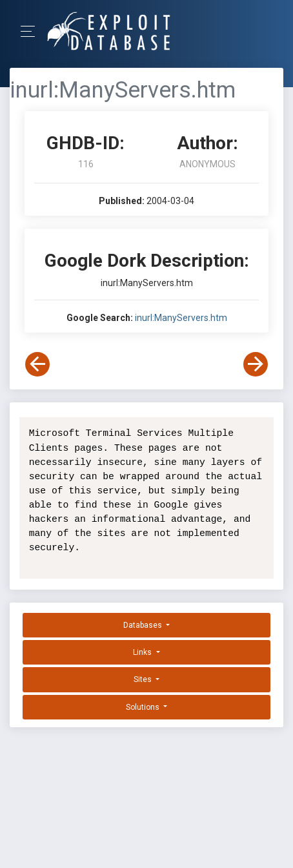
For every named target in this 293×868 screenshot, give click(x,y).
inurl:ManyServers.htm (181, 318)
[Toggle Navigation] (32, 31)
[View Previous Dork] (37, 364)
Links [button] (143, 652)
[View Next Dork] (256, 364)
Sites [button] (144, 679)
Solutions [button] (144, 707)
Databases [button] (144, 625)
